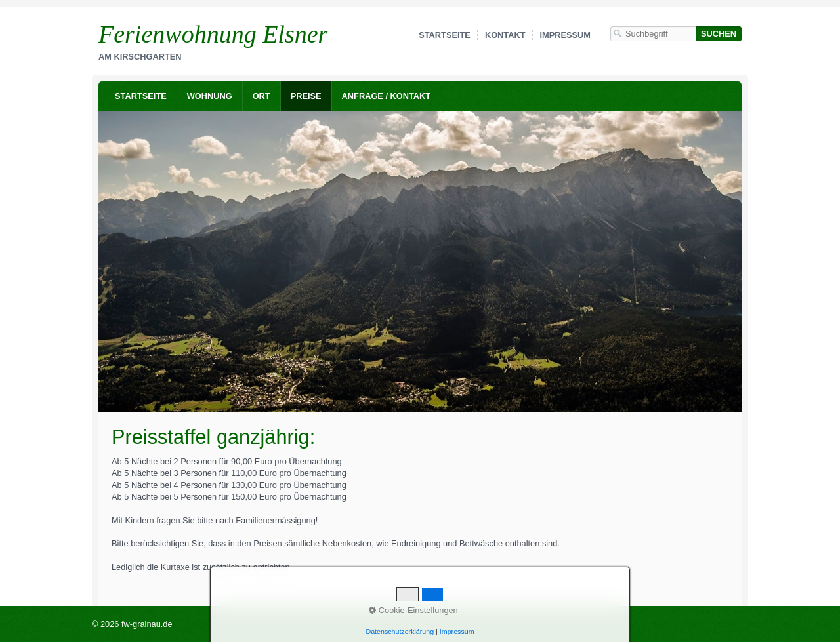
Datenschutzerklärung (400, 632)
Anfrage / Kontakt (387, 96)
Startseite (445, 35)
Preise (306, 96)
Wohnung (210, 96)
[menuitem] (141, 96)
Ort (262, 96)
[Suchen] (719, 34)
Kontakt (505, 35)
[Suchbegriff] (653, 34)
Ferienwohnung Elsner (213, 34)
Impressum (566, 35)
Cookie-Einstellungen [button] (413, 610)
